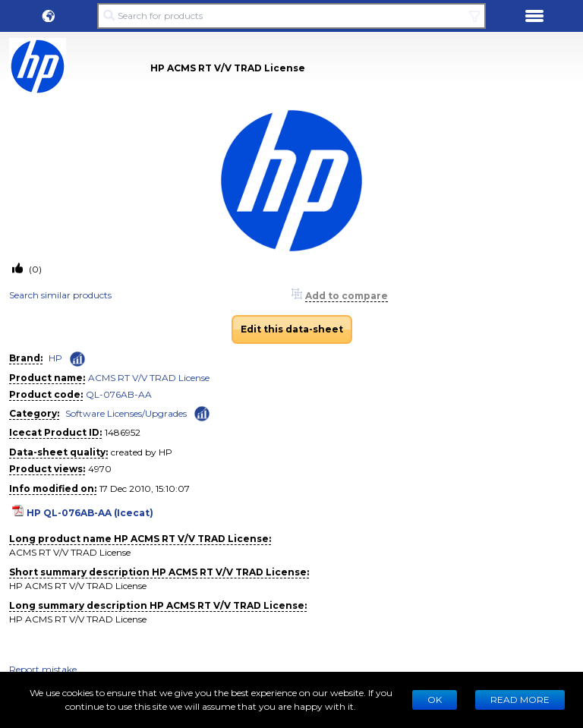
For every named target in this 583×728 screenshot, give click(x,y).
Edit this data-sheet (292, 329)
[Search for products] (291, 16)
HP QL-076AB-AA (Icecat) (90, 513)
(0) (34, 269)
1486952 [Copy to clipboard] (123, 432)
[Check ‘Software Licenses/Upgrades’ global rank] (202, 413)
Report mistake (43, 669)
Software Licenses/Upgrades (126, 413)
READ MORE (520, 700)
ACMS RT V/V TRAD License (149, 378)
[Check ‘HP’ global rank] (77, 359)
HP (55, 358)
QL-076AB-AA (119, 394)
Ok (435, 700)
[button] (49, 16)
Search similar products (60, 295)
